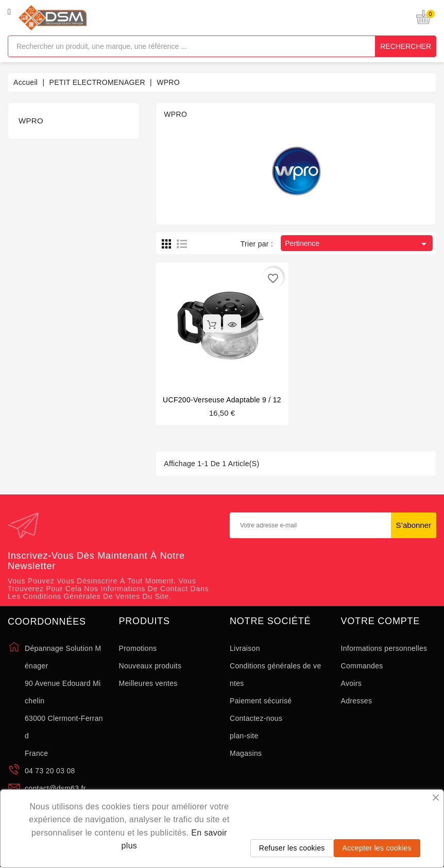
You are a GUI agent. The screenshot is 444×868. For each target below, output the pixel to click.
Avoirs (351, 683)
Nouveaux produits (150, 666)
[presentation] (333, 572)
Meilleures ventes (148, 683)
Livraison (245, 648)
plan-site (244, 736)
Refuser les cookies (292, 848)
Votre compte (381, 621)
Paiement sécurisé (261, 701)
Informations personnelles (384, 648)
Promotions (138, 648)
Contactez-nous (256, 718)
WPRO (31, 121)
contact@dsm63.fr (55, 788)
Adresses (357, 701)
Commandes (362, 666)
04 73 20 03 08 (50, 771)
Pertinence (357, 244)
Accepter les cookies (377, 848)
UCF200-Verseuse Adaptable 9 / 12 (222, 400)
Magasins (246, 753)
